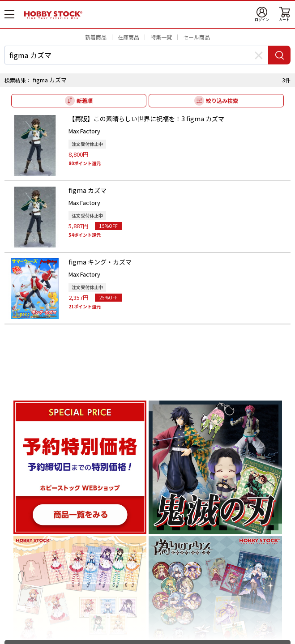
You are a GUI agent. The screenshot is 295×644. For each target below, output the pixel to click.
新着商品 (96, 37)
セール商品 (197, 37)
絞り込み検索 (222, 100)
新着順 (85, 100)
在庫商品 (128, 37)
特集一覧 (161, 37)
